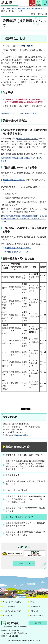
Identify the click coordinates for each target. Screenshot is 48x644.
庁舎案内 (38, 623)
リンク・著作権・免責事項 (12, 602)
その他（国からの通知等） (17, 490)
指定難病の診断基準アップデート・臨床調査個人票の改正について (25, 525)
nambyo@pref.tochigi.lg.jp (18, 435)
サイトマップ (7, 616)
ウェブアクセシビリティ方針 (13, 611)
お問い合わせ (34, 611)
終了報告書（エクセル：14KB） (17, 252)
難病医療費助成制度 (38, 9)
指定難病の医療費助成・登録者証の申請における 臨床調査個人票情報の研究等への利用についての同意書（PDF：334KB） (24, 219)
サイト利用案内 (35, 607)
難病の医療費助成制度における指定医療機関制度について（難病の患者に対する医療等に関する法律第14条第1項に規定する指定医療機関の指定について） (25, 465)
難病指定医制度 (13, 475)
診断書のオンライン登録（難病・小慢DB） (25, 455)
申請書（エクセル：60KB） (27, 139)
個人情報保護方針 (9, 607)
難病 (28, 9)
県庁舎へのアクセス (36, 616)
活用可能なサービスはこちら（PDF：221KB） (19, 113)
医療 (24, 9)
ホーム (3, 9)
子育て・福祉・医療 (14, 9)
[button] (32, 3)
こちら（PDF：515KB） (24, 46)
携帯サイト (33, 602)
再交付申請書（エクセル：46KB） (18, 248)
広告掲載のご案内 (24, 564)
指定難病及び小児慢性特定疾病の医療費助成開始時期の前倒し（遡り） (25, 533)
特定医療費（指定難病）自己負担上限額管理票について (25, 483)
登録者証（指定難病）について (19, 517)
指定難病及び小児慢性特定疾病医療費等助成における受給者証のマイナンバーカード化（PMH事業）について (25, 499)
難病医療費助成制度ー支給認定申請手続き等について (25, 510)
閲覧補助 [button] (39, 5)
